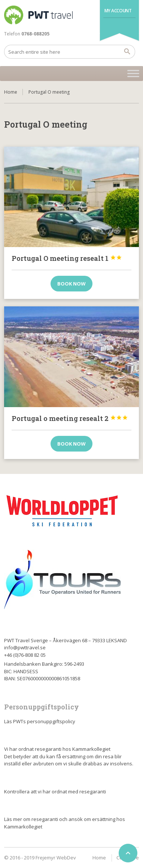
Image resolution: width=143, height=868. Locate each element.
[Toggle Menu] (133, 73)
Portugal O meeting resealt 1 (67, 258)
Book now (71, 284)
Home (11, 92)
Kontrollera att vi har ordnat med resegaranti (55, 791)
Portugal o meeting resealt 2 (70, 418)
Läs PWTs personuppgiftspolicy (40, 721)
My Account (118, 11)
